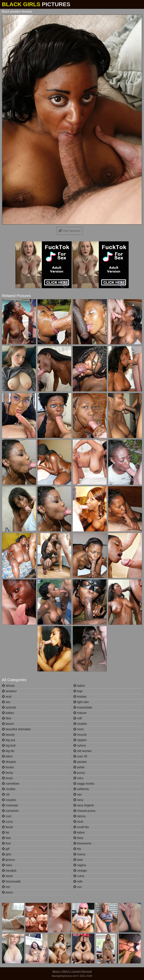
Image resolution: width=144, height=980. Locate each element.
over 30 (80, 756)
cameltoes (11, 784)
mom (79, 729)
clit (6, 794)
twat (78, 860)
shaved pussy (84, 811)
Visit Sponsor (70, 231)
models (80, 724)
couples (9, 800)
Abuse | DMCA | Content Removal (72, 971)
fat (5, 833)
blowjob (9, 762)
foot (6, 843)
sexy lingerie (84, 805)
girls (7, 854)
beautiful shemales (16, 729)
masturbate (83, 707)
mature (80, 713)
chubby (9, 789)
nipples (80, 740)
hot (6, 887)
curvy (7, 822)
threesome (82, 843)
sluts (78, 822)
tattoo (79, 833)
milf (78, 718)
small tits (81, 827)
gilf (6, 849)
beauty (8, 735)
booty (7, 773)
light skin (81, 702)
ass (6, 702)
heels (7, 876)
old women (82, 751)
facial (7, 827)
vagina (80, 865)
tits (77, 849)
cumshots (10, 811)
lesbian (80, 697)
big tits (8, 751)
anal (7, 697)
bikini (7, 756)
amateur (9, 691)
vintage (80, 871)
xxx (77, 887)
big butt (9, 746)
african (8, 686)
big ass (9, 740)
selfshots (81, 789)
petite (79, 767)
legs (78, 691)
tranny (79, 854)
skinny (79, 816)
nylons (80, 746)
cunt (7, 816)
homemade (11, 881)
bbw (7, 718)
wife (78, 881)
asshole (9, 707)
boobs (8, 767)
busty (7, 778)
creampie (10, 805)
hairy (7, 865)
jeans (7, 892)
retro (78, 778)
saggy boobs (84, 784)
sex (78, 794)
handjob (9, 871)
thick (78, 838)
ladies (79, 686)
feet (6, 838)
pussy (79, 773)
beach (8, 724)
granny (8, 860)
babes (8, 713)
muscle (80, 735)
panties (80, 762)
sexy (78, 800)
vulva (79, 876)
